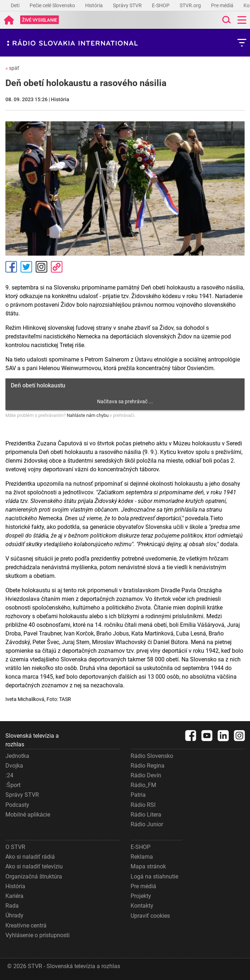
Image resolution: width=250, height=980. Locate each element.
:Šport (13, 785)
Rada (12, 906)
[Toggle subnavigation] (242, 43)
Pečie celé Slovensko (53, 5)
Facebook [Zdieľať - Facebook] (11, 267)
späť (12, 68)
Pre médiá (223, 5)
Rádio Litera (146, 815)
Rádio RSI (143, 805)
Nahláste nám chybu (88, 415)
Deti (16, 5)
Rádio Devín (146, 775)
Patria (138, 795)
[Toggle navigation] (242, 20)
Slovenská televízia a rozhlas (32, 740)
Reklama (142, 857)
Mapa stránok (148, 866)
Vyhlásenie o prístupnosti (38, 935)
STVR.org (191, 5)
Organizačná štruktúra (34, 876)
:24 (9, 775)
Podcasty (17, 805)
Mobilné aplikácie (28, 815)
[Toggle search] (226, 20)
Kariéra (14, 896)
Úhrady (14, 915)
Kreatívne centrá (26, 925)
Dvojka (14, 766)
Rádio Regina (148, 766)
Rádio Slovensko (152, 756)
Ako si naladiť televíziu (34, 866)
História (95, 5)
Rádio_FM (143, 785)
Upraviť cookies (150, 916)
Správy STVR (128, 5)
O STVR (15, 847)
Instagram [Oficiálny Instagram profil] (41, 267)
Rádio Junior (147, 824)
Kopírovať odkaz (57, 267)
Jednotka (17, 756)
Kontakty (142, 906)
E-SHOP (161, 5)
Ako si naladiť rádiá (30, 857)
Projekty (141, 896)
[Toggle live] (40, 20)
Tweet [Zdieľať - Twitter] (26, 267)
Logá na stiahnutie (154, 876)
